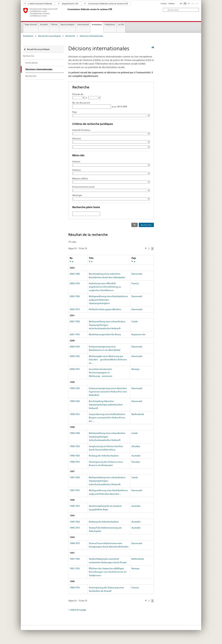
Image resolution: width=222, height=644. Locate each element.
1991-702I (75, 559)
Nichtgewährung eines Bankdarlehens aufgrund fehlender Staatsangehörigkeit (108, 300)
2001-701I (75, 334)
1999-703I (75, 388)
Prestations (97, 24)
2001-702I (75, 321)
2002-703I (75, 283)
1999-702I (75, 401)
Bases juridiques (68, 24)
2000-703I (75, 347)
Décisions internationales (91, 36)
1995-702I (75, 522)
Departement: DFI (68, 4)
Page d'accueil (31, 24)
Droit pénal (31, 63)
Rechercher (146, 225)
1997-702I (75, 477)
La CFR (121, 24)
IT (189, 4)
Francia (135, 283)
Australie (136, 456)
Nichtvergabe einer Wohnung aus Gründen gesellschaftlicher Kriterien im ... (108, 360)
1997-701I (75, 490)
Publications (110, 24)
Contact (164, 4)
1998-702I (75, 456)
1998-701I (75, 462)
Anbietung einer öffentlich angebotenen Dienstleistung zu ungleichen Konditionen (105, 287)
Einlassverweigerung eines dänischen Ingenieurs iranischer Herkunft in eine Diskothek (108, 392)
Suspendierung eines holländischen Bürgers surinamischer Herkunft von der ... (107, 418)
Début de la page (78, 610)
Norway (135, 369)
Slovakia (136, 446)
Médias (172, 4)
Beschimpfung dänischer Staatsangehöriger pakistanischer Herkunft (106, 405)
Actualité (44, 24)
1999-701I (75, 414)
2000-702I (75, 356)
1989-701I (75, 588)
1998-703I (75, 446)
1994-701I (75, 543)
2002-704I (75, 274)
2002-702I (75, 296)
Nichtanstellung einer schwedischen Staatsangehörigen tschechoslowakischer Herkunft (107, 325)
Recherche (70, 36)
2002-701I (75, 309)
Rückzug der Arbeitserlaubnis (104, 456)
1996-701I (75, 506)
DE (181, 4)
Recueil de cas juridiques (49, 36)
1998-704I (75, 433)
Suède (135, 321)
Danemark (137, 274)
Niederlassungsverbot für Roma (105, 334)
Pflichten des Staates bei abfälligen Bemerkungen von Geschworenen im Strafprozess (108, 572)
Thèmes (54, 24)
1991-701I (75, 568)
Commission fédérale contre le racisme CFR (106, 4)
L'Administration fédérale (38, 4)
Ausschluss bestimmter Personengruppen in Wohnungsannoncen (101, 373)
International (83, 24)
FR (185, 4)
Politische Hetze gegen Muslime (105, 309)
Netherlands (138, 414)
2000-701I (75, 369)
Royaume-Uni (139, 334)
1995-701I (75, 528)
